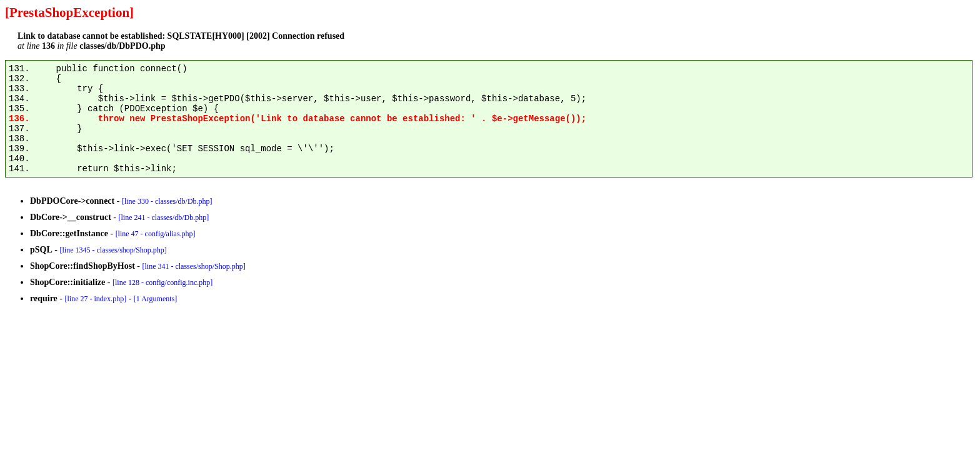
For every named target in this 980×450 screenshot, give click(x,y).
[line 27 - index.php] (95, 299)
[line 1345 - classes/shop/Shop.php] (113, 250)
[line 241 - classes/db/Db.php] (163, 217)
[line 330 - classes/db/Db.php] (167, 201)
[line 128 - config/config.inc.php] (162, 282)
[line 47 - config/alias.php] (156, 234)
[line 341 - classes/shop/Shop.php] (193, 266)
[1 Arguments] (155, 299)
